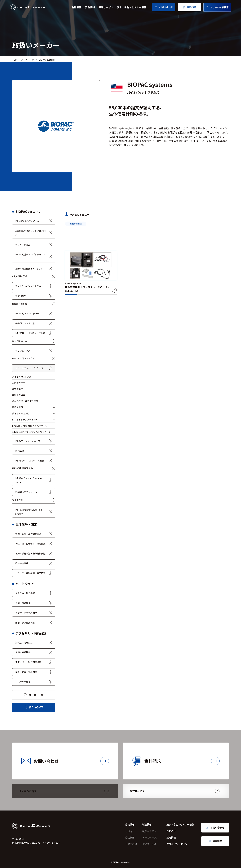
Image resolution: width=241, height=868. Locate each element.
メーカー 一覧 (149, 837)
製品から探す (149, 831)
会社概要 (130, 837)
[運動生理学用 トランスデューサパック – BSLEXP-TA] (91, 273)
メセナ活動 (131, 844)
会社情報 (76, 7)
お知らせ (171, 831)
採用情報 (171, 837)
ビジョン (130, 831)
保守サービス (106, 7)
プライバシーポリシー (178, 844)
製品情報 (90, 7)
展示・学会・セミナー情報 (132, 7)
